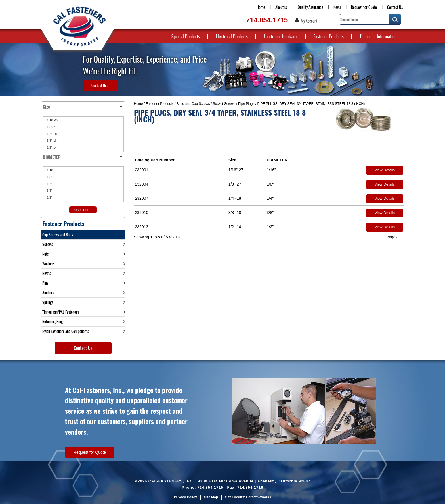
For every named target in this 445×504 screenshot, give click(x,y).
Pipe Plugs (246, 104)
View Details (385, 170)
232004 (142, 184)
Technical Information (378, 36)
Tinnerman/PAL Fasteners (61, 312)
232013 (142, 227)
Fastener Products (329, 36)
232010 (142, 213)
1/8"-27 (51, 127)
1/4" (49, 184)
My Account (309, 21)
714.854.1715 (267, 20)
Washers (48, 264)
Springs (48, 302)
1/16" (50, 170)
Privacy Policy (185, 497)
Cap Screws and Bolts (58, 235)
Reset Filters (83, 210)
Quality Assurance (310, 7)
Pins (45, 283)
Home (261, 7)
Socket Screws (224, 104)
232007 (142, 198)
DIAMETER (277, 160)
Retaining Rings (53, 321)
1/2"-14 (51, 147)
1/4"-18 (51, 134)
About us (281, 7)
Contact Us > (100, 85)
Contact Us (395, 7)
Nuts (45, 254)
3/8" (49, 191)
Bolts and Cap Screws (193, 104)
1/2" (49, 197)
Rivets (47, 273)
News (337, 7)
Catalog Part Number (155, 160)
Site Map (211, 497)
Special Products (186, 36)
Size (232, 160)
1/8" (49, 177)
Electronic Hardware (281, 36)
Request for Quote (364, 7)
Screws (48, 244)
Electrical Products (232, 36)
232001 (142, 170)
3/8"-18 (51, 141)
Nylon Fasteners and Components (66, 331)
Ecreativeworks (259, 497)
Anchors (48, 292)
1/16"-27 (52, 120)
